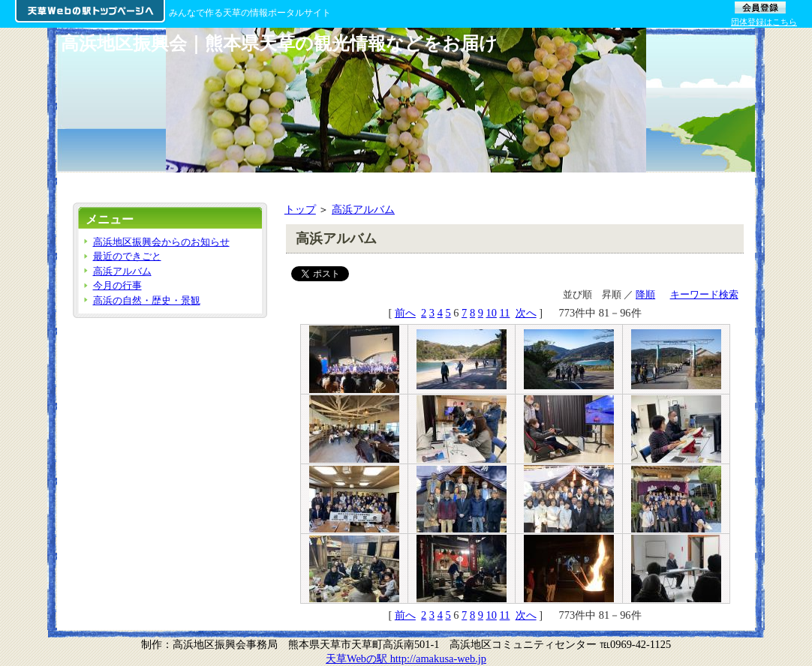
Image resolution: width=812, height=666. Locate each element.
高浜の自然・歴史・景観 (147, 300)
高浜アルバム (363, 209)
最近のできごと (127, 256)
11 (505, 313)
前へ (405, 313)
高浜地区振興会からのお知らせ (161, 242)
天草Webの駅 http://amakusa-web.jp (406, 658)
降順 (645, 294)
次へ (526, 313)
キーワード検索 (704, 294)
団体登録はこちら (764, 22)
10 (492, 313)
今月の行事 (117, 285)
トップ (300, 209)
